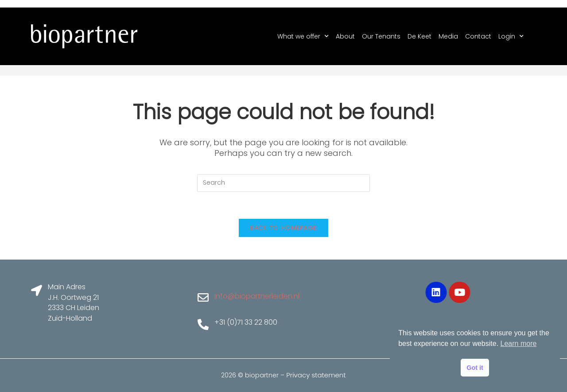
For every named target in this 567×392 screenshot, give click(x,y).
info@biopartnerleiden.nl (257, 296)
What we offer (303, 36)
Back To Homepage (284, 228)
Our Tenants (381, 36)
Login (511, 36)
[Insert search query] (283, 183)
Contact (478, 36)
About (345, 36)
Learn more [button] (519, 343)
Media (448, 36)
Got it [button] (475, 368)
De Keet (419, 36)
